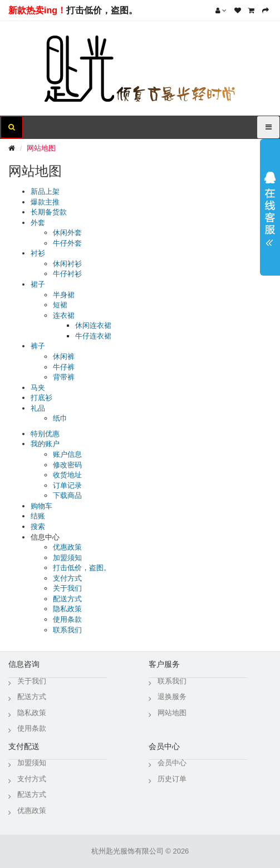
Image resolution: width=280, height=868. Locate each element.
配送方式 (67, 599)
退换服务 (172, 697)
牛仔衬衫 (67, 274)
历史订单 (172, 779)
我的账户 (45, 444)
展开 (270, 205)
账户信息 (67, 454)
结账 (38, 516)
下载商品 (67, 495)
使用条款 (67, 619)
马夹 (38, 388)
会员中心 (172, 763)
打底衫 (41, 398)
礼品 (38, 408)
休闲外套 (67, 233)
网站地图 (41, 148)
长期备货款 (49, 212)
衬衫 (38, 253)
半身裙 (64, 295)
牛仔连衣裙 (93, 336)
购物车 (41, 506)
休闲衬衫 (67, 264)
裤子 (38, 346)
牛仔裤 (64, 367)
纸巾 (60, 418)
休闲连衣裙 (93, 325)
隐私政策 (67, 609)
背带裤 (64, 377)
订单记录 (67, 485)
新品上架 (45, 191)
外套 (38, 223)
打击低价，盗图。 (102, 10)
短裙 (60, 305)
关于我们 (67, 588)
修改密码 (67, 465)
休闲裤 (64, 356)
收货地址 (67, 475)
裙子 (38, 284)
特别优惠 (45, 434)
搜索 (38, 527)
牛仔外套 (67, 243)
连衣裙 (64, 315)
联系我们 (67, 630)
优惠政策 (67, 547)
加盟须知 (67, 558)
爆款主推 (45, 202)
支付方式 (67, 578)
